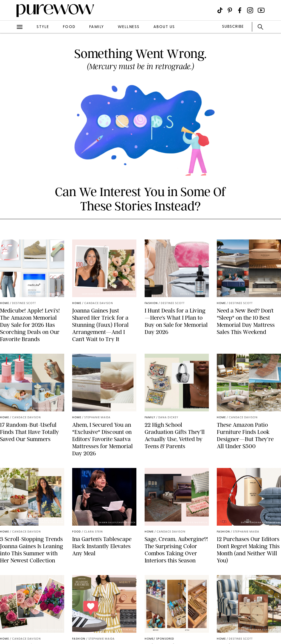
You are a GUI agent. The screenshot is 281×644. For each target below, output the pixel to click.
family (97, 27)
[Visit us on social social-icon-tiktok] (220, 10)
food (69, 27)
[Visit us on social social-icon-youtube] (261, 10)
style (43, 27)
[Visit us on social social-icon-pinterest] (230, 10)
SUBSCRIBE (233, 27)
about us (164, 27)
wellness (129, 27)
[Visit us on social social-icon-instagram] (250, 10)
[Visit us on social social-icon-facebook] (240, 10)
